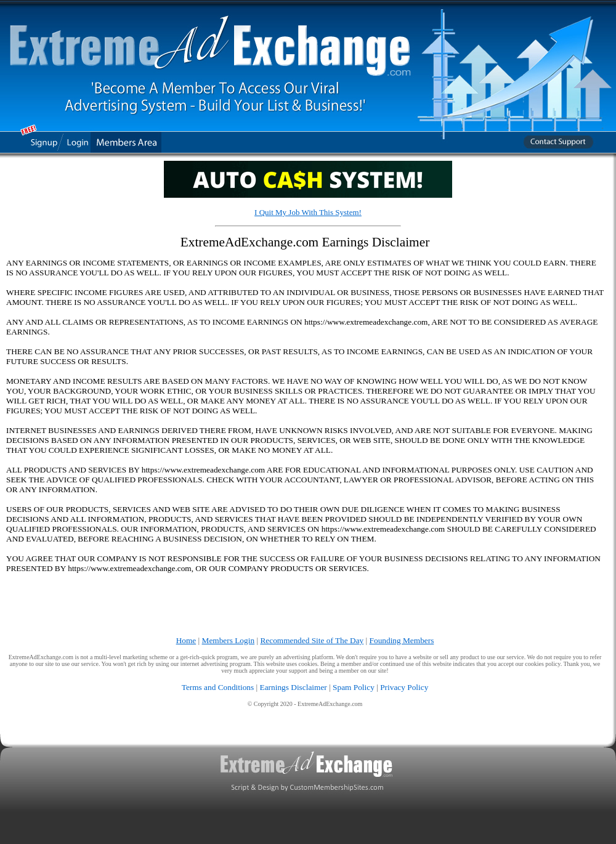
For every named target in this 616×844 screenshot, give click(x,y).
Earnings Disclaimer (294, 687)
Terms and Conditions (218, 687)
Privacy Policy (404, 687)
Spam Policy (354, 687)
